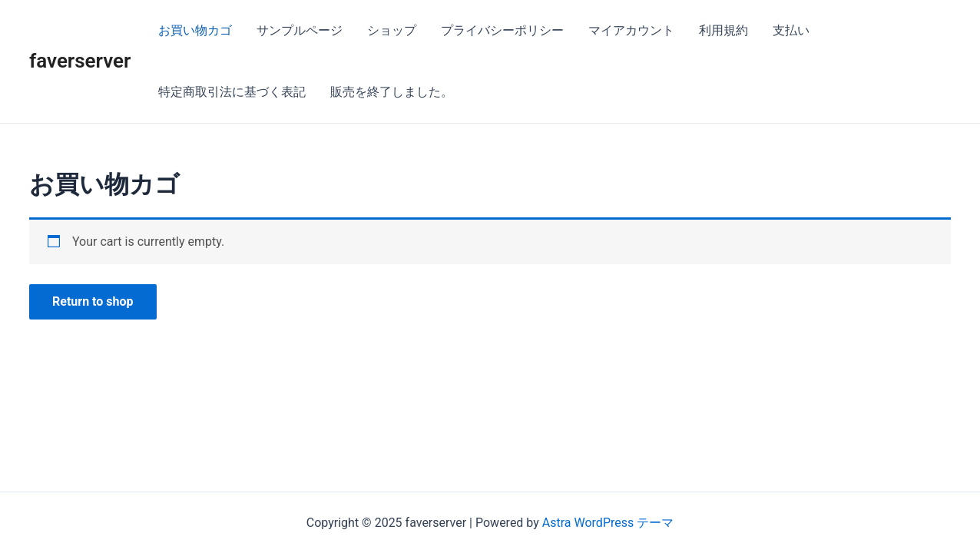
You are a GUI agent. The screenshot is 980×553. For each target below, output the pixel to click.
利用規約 (723, 30)
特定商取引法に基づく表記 (232, 92)
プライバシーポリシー (502, 30)
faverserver (80, 61)
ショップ (392, 30)
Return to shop (93, 301)
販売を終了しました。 (392, 92)
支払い (791, 30)
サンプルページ (300, 30)
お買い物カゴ (195, 30)
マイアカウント (631, 30)
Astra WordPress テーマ (608, 523)
